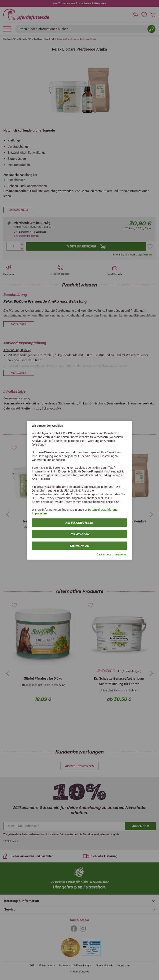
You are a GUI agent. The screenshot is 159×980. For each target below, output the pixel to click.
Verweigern (80, 534)
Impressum (39, 513)
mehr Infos (80, 546)
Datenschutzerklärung (103, 510)
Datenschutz (104, 555)
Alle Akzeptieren (80, 523)
